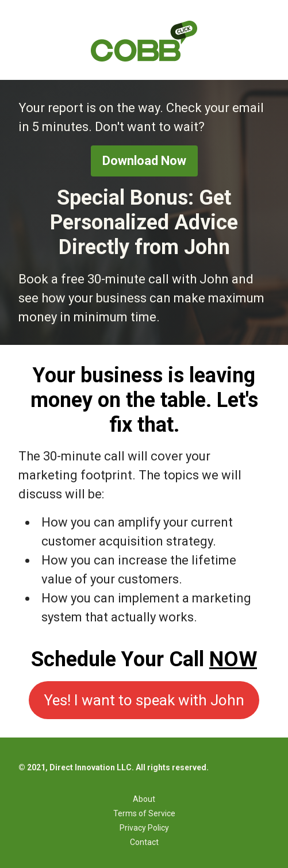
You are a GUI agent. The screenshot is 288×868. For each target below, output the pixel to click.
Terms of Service (144, 813)
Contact (144, 842)
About (144, 799)
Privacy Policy (144, 828)
